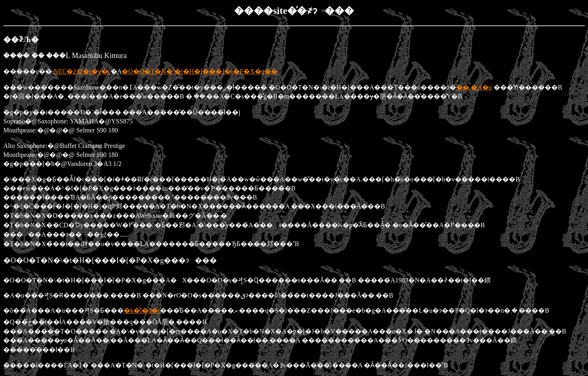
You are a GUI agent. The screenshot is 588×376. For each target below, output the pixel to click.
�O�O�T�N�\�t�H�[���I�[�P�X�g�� (199, 71)
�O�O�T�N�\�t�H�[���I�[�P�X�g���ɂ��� (110, 260)
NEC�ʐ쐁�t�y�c (82, 71)
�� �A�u (474, 87)
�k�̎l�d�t (142, 310)
